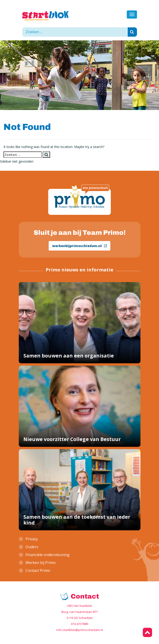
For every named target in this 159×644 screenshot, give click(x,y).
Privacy (32, 539)
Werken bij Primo (41, 563)
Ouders (32, 547)
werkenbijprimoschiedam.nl (79, 246)
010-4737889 (79, 624)
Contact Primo (38, 570)
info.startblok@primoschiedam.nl (80, 630)
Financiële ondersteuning (48, 555)
